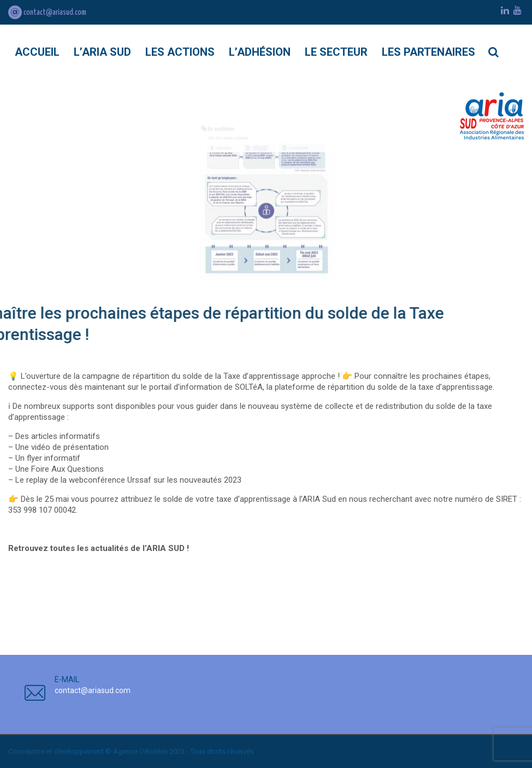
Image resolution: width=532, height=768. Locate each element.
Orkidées (153, 751)
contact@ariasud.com (47, 12)
